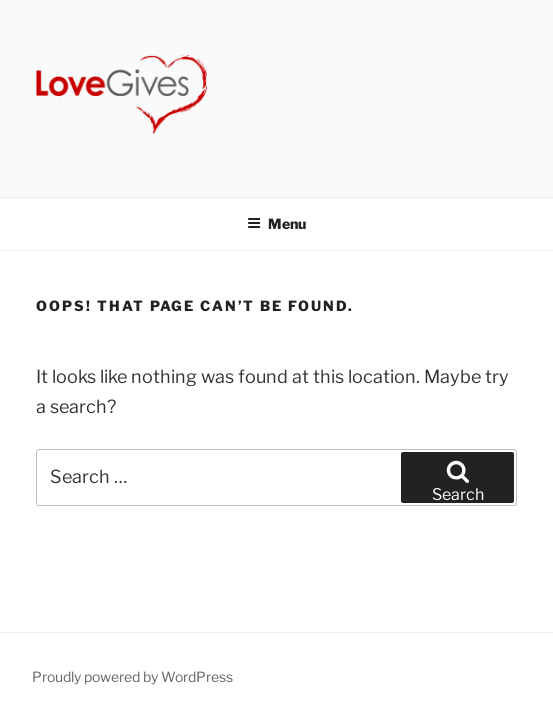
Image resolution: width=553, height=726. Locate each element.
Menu (276, 223)
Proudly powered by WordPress (132, 676)
